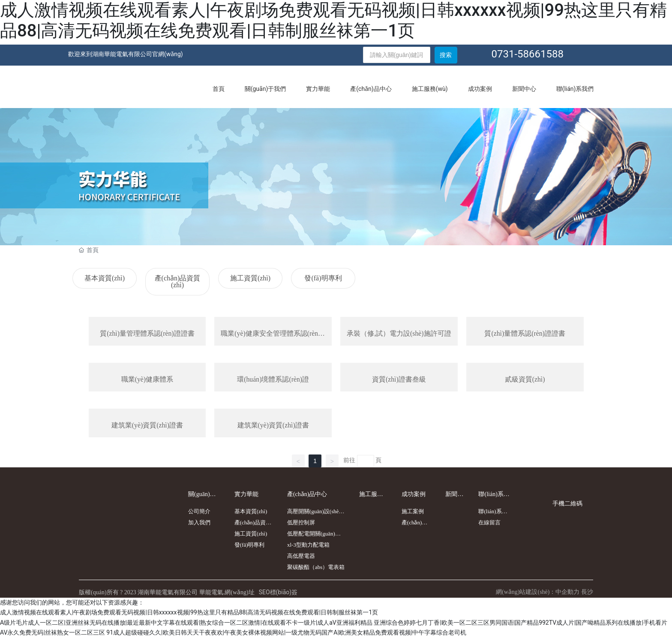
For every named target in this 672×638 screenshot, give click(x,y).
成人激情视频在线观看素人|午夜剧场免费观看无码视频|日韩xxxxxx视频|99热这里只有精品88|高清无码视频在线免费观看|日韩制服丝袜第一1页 (333, 20)
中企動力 (567, 592)
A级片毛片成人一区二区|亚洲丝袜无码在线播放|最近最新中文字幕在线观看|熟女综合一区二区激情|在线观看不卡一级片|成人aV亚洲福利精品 (186, 623)
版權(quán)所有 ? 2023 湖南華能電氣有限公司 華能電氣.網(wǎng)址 (167, 593)
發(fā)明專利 (323, 278)
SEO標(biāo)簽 (278, 592)
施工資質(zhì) (250, 278)
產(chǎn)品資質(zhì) (178, 281)
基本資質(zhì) (105, 278)
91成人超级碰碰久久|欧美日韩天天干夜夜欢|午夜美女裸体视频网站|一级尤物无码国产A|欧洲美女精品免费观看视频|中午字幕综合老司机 (286, 633)
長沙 (587, 592)
